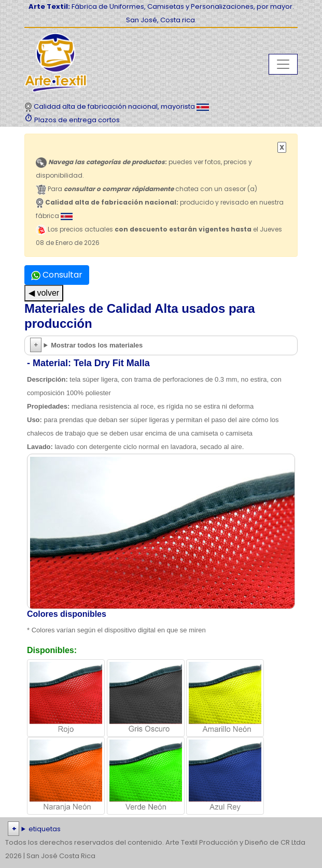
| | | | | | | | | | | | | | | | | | (161, 829)
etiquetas (45, 829)
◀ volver (44, 293)
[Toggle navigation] (283, 64)
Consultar (57, 275)
